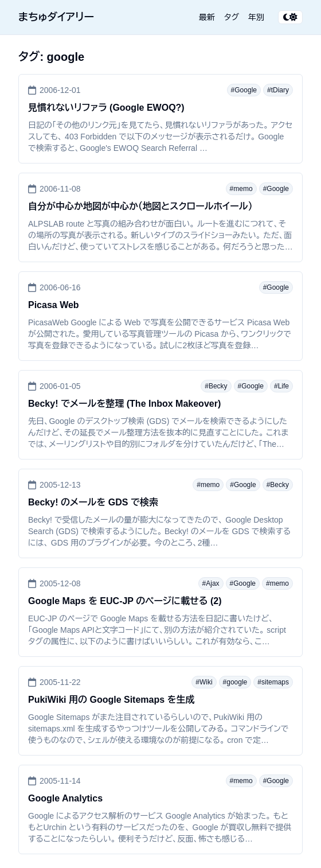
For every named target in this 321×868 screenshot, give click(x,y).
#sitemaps (273, 682)
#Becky (216, 386)
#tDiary (278, 90)
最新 (207, 17)
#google (235, 682)
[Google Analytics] (160, 809)
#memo (241, 189)
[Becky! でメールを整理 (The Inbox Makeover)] (160, 415)
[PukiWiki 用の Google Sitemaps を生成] (160, 711)
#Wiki (204, 682)
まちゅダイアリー (56, 17)
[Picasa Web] (160, 316)
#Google (244, 90)
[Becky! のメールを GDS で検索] (160, 513)
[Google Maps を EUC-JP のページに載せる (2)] (160, 612)
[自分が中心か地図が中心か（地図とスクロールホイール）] (160, 217)
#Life (281, 386)
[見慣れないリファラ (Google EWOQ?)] (160, 119)
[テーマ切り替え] (290, 17)
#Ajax (211, 583)
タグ (232, 17)
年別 (256, 17)
